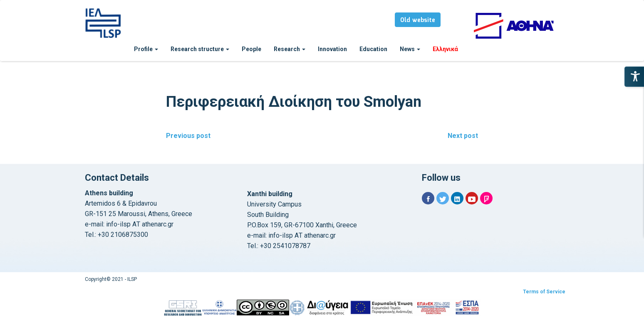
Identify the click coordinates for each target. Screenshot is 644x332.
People (251, 49)
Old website (418, 20)
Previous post (188, 136)
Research (290, 49)
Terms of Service (544, 292)
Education (373, 49)
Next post (463, 136)
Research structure (200, 49)
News (410, 49)
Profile (146, 49)
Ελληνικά (445, 49)
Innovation (332, 49)
